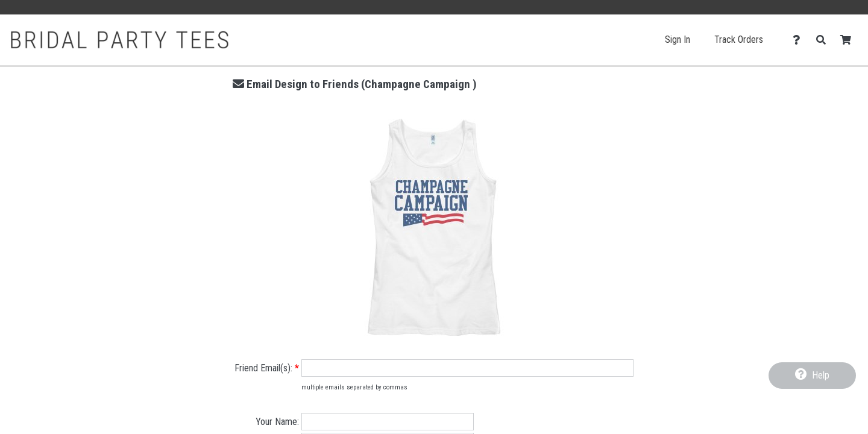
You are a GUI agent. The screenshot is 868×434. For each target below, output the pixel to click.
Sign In (678, 39)
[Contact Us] (800, 40)
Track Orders (739, 39)
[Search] (824, 40)
